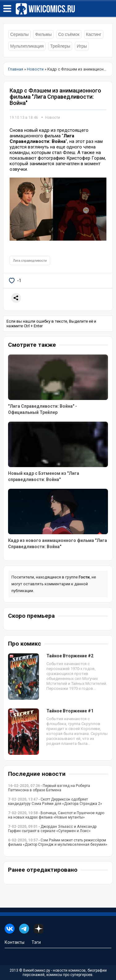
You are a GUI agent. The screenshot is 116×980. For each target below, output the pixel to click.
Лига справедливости (30, 260)
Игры (82, 46)
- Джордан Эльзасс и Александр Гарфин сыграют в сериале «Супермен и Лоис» (52, 829)
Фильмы (43, 34)
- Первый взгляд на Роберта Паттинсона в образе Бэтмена (49, 788)
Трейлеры (60, 46)
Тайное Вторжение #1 (70, 711)
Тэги (36, 942)
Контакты (15, 942)
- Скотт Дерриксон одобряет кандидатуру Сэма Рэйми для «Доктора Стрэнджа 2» (55, 802)
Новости (53, 118)
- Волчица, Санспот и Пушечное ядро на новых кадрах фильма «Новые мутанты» (56, 815)
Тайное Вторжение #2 (70, 656)
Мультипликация (27, 46)
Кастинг (94, 34)
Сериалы (19, 34)
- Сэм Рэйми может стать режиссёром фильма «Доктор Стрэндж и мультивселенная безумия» (58, 842)
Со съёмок (69, 34)
